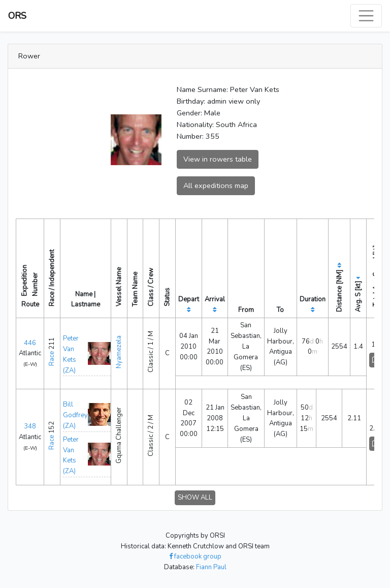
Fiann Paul (211, 567)
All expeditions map (216, 185)
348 (30, 426)
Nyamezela (119, 352)
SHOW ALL (195, 498)
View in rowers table (218, 159)
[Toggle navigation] (366, 16)
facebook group (195, 556)
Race (52, 359)
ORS (17, 16)
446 (30, 343)
